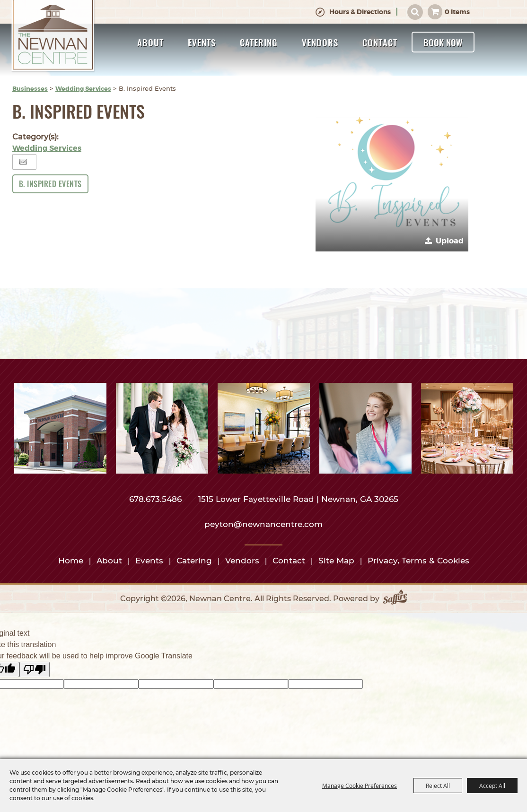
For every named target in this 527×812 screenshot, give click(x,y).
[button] (392, 175)
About (150, 42)
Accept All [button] (492, 786)
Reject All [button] (438, 786)
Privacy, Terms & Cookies (418, 561)
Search (415, 12)
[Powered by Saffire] (395, 599)
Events (202, 42)
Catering (259, 42)
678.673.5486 (157, 499)
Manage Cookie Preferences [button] (360, 786)
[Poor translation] (35, 669)
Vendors (320, 42)
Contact (380, 42)
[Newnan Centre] (53, 36)
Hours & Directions (360, 12)
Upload (450, 241)
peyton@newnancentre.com (263, 524)
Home (71, 561)
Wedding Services (83, 89)
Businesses (30, 89)
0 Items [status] (457, 12)
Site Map (336, 561)
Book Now (443, 42)
